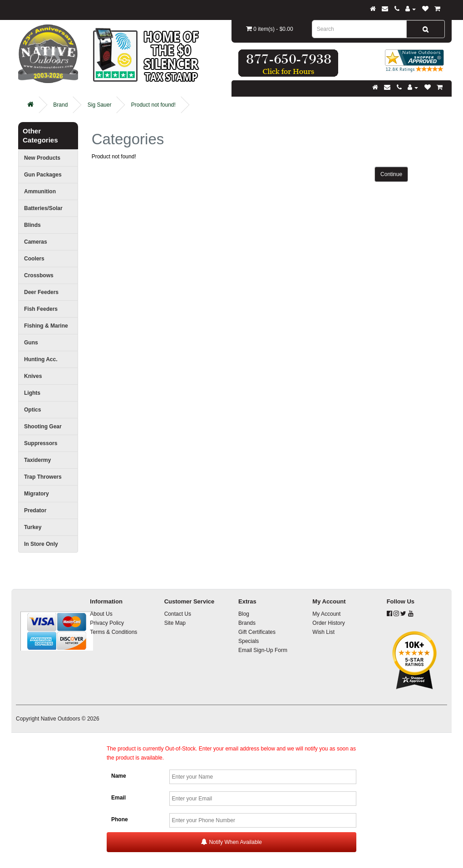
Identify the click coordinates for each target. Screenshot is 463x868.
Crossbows (39, 275)
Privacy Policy (107, 623)
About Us (101, 614)
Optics (32, 410)
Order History (328, 623)
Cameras (36, 242)
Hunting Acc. (41, 359)
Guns (31, 343)
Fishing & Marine (46, 326)
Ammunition (40, 191)
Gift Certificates (257, 632)
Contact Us (178, 614)
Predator (35, 510)
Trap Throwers (43, 477)
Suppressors (41, 443)
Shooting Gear (43, 427)
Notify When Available (231, 842)
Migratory (37, 494)
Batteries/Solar (43, 208)
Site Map (175, 623)
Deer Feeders (41, 292)
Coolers (34, 259)
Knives (33, 376)
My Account (326, 614)
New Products (42, 158)
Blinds (32, 225)
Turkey (33, 527)
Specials (249, 641)
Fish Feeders (41, 309)
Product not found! (153, 105)
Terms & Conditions (113, 632)
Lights (32, 393)
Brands (247, 623)
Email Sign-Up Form (263, 650)
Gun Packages (43, 175)
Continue (391, 174)
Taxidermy (37, 460)
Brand (60, 105)
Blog (244, 614)
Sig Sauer (100, 105)
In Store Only (41, 544)
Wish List (323, 632)
